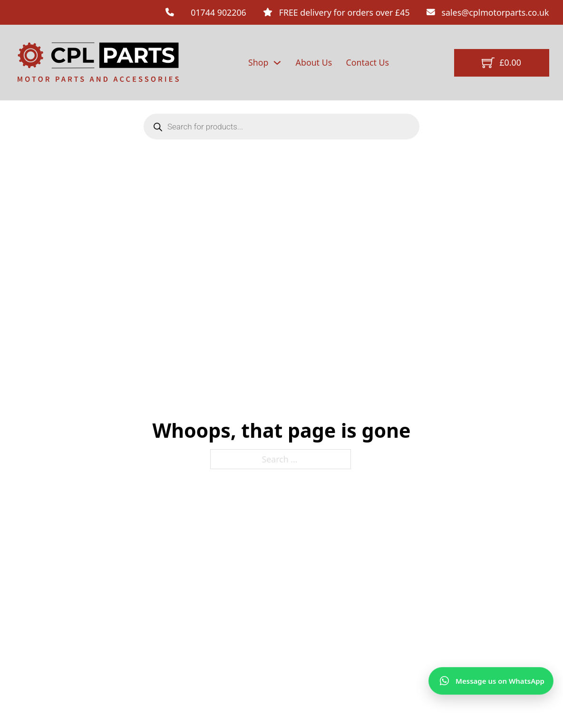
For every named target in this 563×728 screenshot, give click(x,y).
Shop (258, 62)
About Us (314, 62)
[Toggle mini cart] (501, 63)
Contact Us (368, 62)
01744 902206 (218, 12)
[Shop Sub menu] (277, 63)
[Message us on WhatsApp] (491, 681)
